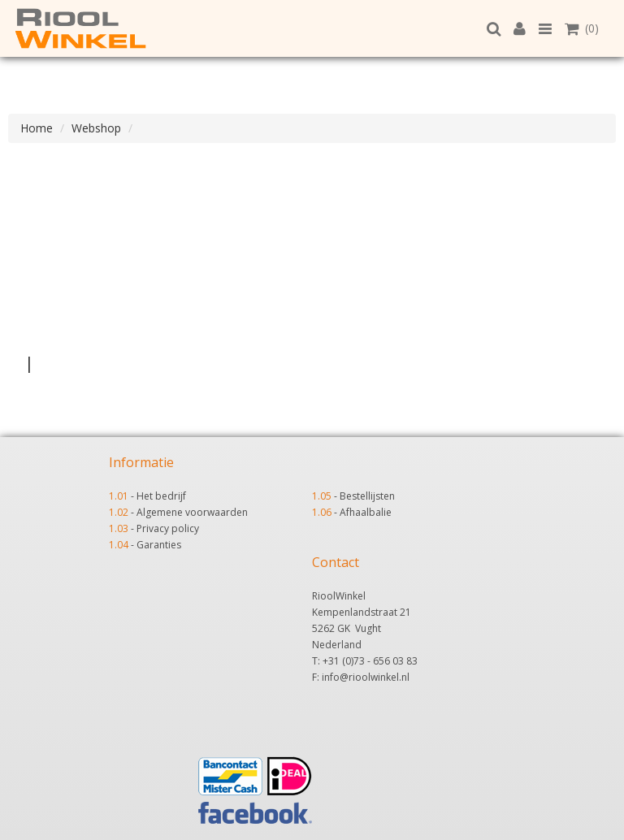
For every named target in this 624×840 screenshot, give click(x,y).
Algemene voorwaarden (192, 512)
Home (37, 128)
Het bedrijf (161, 496)
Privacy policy (168, 528)
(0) (582, 28)
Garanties (159, 545)
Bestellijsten (367, 496)
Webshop (96, 128)
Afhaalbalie (366, 512)
